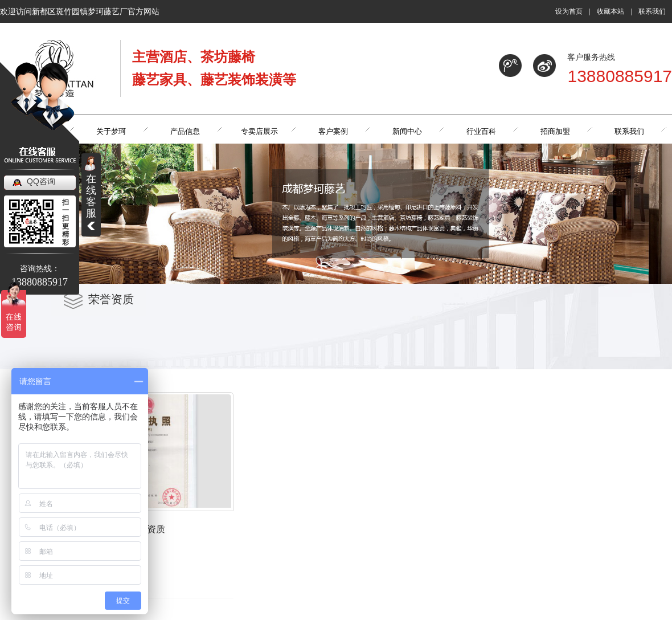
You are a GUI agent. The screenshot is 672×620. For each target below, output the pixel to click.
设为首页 (569, 11)
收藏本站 (610, 11)
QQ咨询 (41, 181)
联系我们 (652, 11)
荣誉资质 (149, 531)
